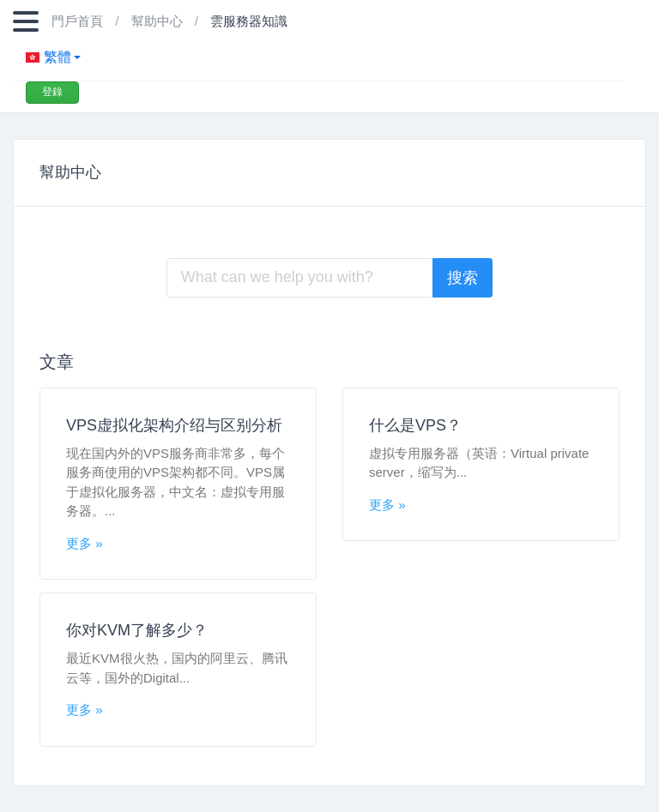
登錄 (52, 92)
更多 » (85, 543)
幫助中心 (159, 21)
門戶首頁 (79, 21)
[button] (319, 57)
